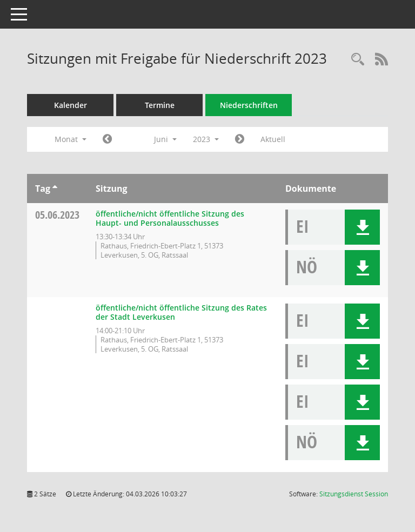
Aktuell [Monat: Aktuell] (273, 139)
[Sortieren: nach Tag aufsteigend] (55, 188)
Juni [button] (165, 139)
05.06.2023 (57, 215)
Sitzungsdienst (354, 494)
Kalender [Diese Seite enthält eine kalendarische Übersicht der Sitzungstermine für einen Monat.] (71, 105)
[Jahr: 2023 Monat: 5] (107, 139)
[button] (362, 227)
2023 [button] (206, 139)
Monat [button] (71, 139)
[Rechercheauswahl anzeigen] (358, 60)
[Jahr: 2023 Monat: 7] (240, 139)
